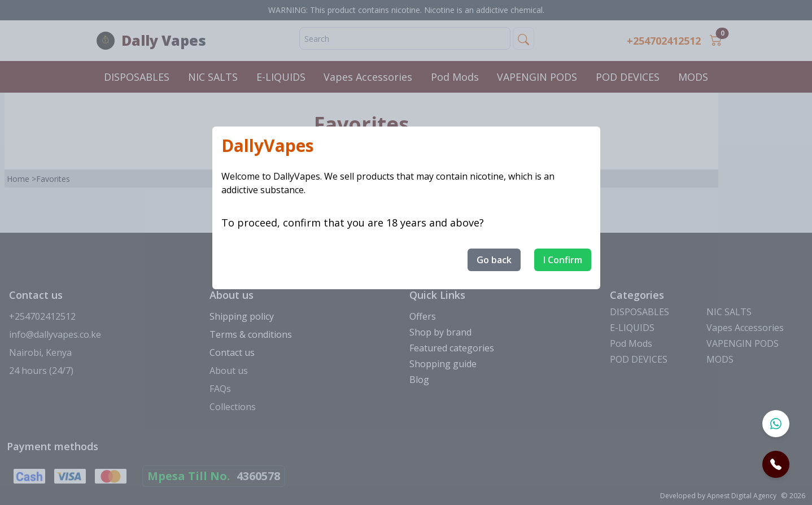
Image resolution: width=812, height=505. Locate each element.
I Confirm (563, 260)
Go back (494, 260)
